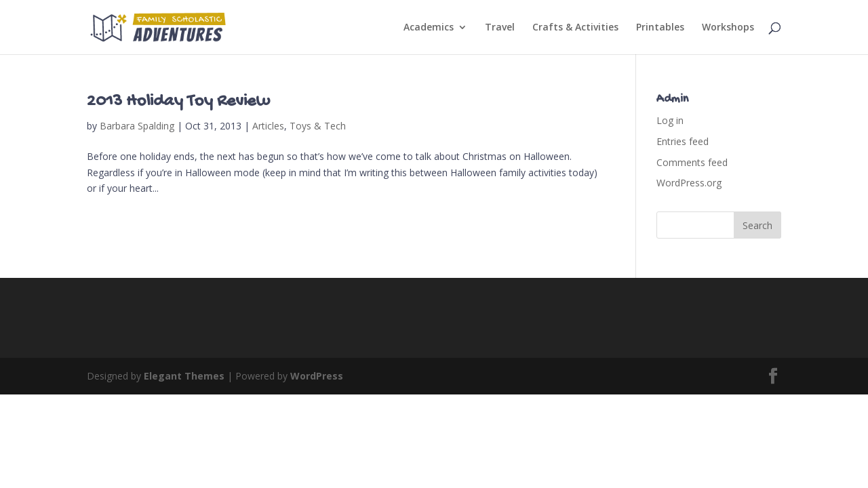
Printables (660, 28)
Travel (500, 28)
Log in (670, 120)
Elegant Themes (184, 376)
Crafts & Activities (575, 28)
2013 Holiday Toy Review (178, 102)
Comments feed (692, 162)
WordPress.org (689, 183)
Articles (268, 126)
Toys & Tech (318, 126)
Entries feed (683, 141)
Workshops (728, 28)
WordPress (317, 376)
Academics (429, 28)
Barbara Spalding (137, 126)
